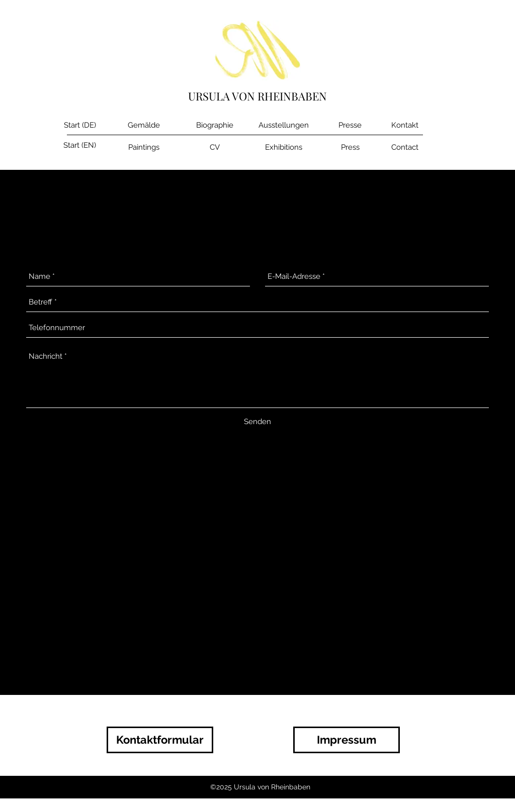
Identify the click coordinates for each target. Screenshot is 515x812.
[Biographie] (215, 125)
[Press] (350, 147)
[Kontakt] (405, 125)
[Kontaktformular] (160, 740)
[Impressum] (347, 740)
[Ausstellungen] (283, 125)
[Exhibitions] (283, 147)
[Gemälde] (144, 125)
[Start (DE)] (80, 125)
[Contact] (405, 147)
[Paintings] (144, 147)
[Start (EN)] (80, 145)
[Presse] (350, 125)
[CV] (215, 147)
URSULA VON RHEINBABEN (257, 96)
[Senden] (257, 422)
